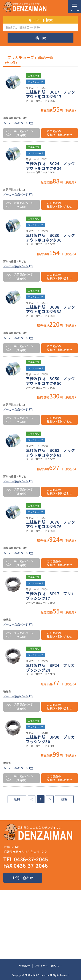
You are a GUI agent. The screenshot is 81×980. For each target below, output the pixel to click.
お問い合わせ (23, 878)
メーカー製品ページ (16, 123)
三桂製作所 (33, 76)
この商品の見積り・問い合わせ (60, 133)
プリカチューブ (36, 82)
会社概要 (24, 966)
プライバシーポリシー (48, 966)
